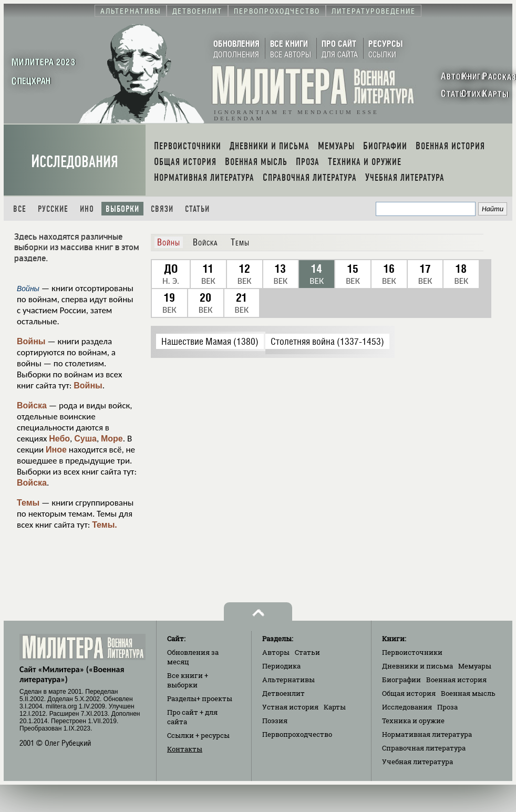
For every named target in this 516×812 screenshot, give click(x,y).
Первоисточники (412, 652)
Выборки (122, 209)
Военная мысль (468, 693)
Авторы (276, 652)
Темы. (105, 525)
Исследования (75, 162)
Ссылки (198, 735)
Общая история (409, 693)
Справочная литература (424, 748)
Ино (87, 209)
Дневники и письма (417, 666)
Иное (56, 450)
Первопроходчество (297, 734)
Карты (335, 707)
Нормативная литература (427, 734)
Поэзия (275, 721)
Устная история (290, 707)
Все (20, 209)
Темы (28, 503)
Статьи (197, 209)
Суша (85, 439)
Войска (32, 405)
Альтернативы (288, 680)
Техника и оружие (413, 721)
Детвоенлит (283, 693)
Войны (31, 341)
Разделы (200, 698)
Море (112, 439)
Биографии (401, 680)
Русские (53, 209)
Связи (162, 209)
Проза (447, 707)
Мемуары (475, 666)
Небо (59, 439)
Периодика (281, 666)
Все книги (188, 680)
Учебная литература (417, 762)
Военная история (456, 680)
